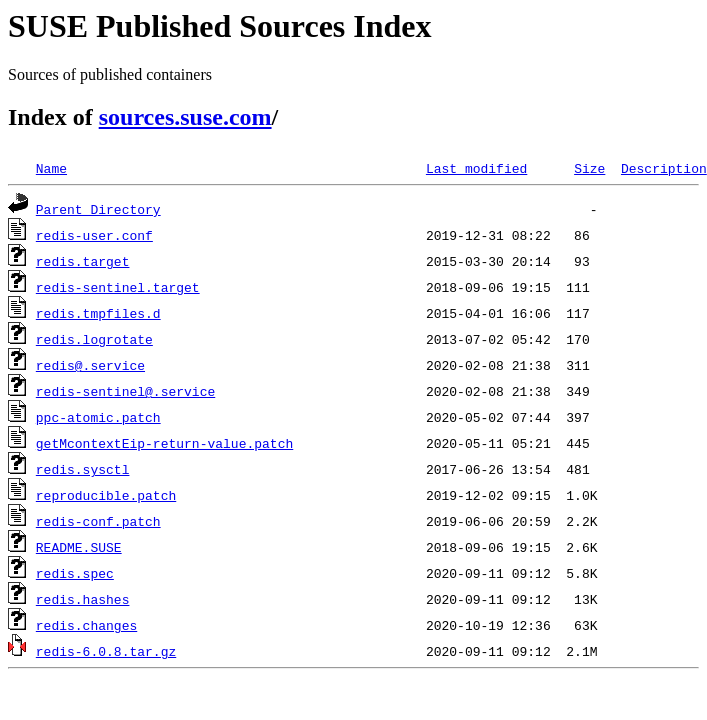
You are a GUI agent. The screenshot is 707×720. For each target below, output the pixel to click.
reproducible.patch (106, 495)
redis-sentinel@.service (125, 391)
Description (664, 168)
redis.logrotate (94, 339)
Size (589, 168)
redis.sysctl (83, 469)
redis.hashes (83, 599)
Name (51, 168)
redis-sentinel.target (118, 287)
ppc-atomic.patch (98, 417)
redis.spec (75, 573)
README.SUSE (79, 547)
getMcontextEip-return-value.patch (164, 443)
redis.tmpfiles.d (98, 313)
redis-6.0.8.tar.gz (106, 651)
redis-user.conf (94, 235)
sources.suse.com (185, 117)
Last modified (476, 168)
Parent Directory (98, 209)
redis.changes (86, 625)
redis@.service (90, 365)
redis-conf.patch (98, 521)
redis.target (83, 261)
